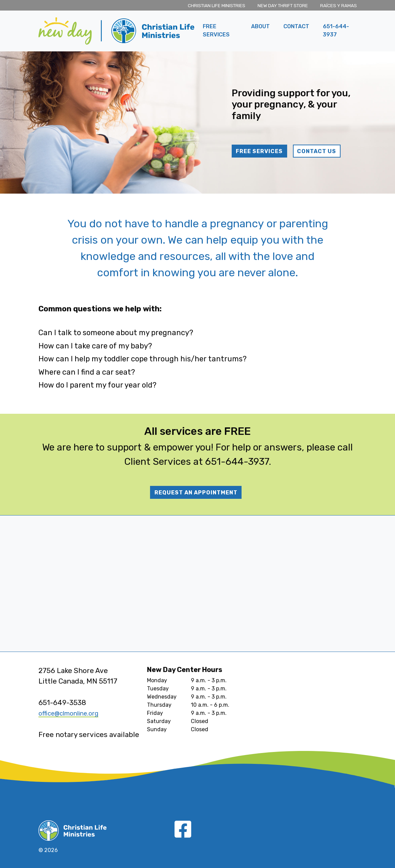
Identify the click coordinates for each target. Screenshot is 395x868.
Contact (296, 26)
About (260, 26)
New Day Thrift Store (283, 5)
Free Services (216, 30)
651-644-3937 (336, 30)
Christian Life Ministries (217, 5)
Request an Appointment (196, 493)
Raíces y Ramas (339, 5)
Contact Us (317, 151)
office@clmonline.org (73, 713)
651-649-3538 (62, 703)
